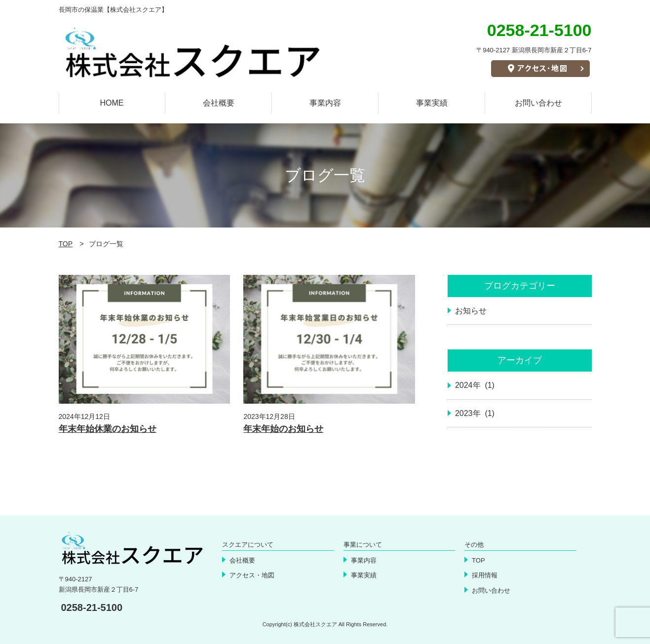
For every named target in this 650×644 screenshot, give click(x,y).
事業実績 (432, 103)
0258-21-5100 (92, 607)
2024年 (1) (475, 385)
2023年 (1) (475, 413)
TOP (66, 244)
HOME (112, 103)
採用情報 (485, 575)
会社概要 (219, 103)
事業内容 (325, 103)
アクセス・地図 (252, 575)
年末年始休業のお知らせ (108, 429)
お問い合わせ (538, 103)
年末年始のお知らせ (283, 429)
